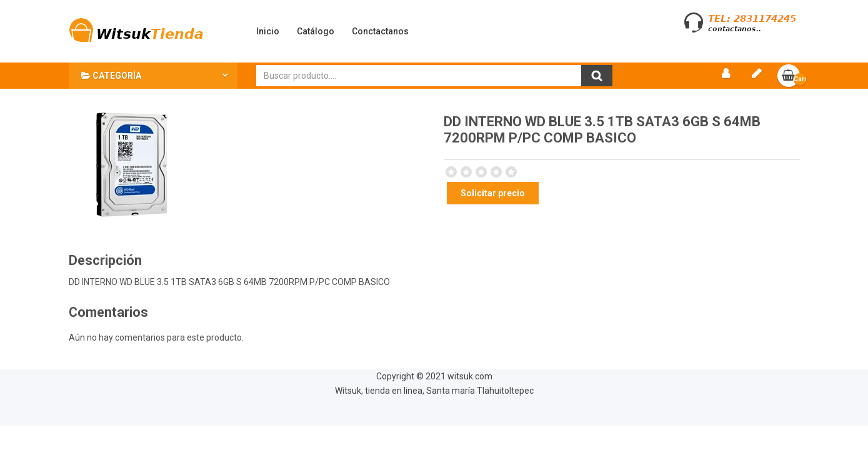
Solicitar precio (493, 193)
